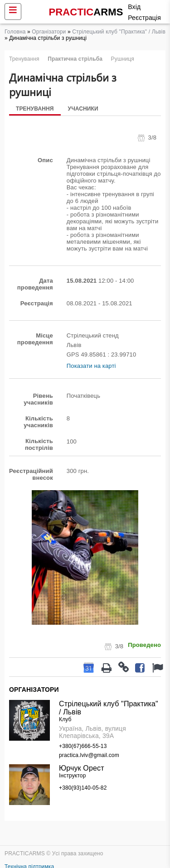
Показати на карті (91, 366)
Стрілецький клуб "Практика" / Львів (119, 32)
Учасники (83, 109)
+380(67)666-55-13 (83, 746)
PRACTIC (86, 12)
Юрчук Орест (82, 768)
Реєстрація (144, 18)
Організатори (49, 32)
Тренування (35, 109)
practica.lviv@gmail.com (89, 755)
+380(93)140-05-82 (83, 788)
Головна (15, 32)
